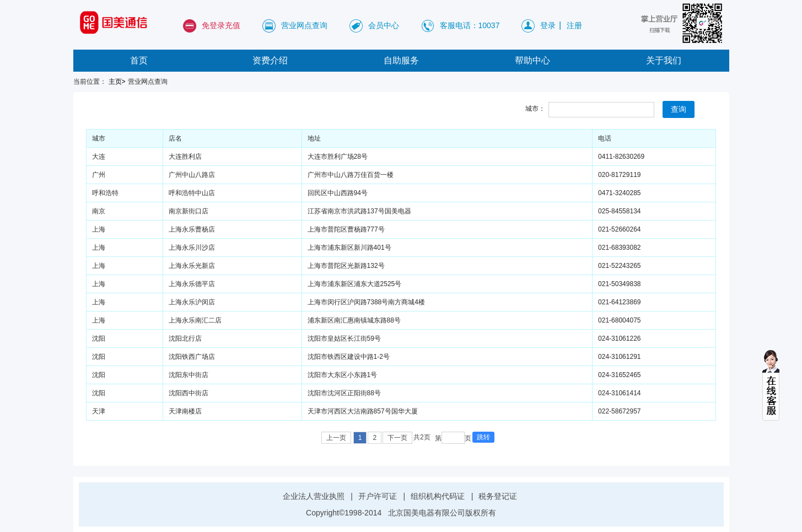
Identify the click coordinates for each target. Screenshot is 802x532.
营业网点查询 (304, 25)
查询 (679, 109)
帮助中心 (532, 60)
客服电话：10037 (470, 25)
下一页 (397, 438)
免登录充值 (221, 25)
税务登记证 (498, 496)
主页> (117, 82)
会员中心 (384, 25)
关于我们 (664, 60)
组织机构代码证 (438, 496)
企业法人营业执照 (314, 496)
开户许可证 (378, 496)
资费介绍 (270, 60)
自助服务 (401, 60)
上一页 (336, 438)
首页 (139, 60)
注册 (574, 25)
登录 (548, 25)
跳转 (483, 437)
